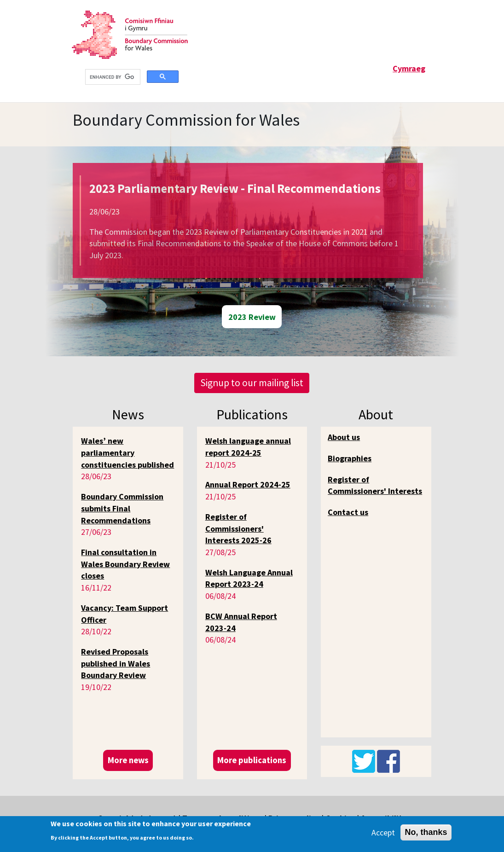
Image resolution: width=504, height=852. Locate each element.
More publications (252, 760)
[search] (112, 77)
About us (344, 437)
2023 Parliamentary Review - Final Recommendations (235, 188)
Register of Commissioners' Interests (375, 485)
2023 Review (252, 317)
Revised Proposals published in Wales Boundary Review (116, 663)
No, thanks (426, 832)
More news (128, 760)
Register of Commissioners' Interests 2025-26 (238, 528)
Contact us (348, 512)
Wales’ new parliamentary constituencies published (127, 452)
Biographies (350, 458)
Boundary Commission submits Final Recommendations (122, 508)
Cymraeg (409, 68)
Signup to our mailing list (252, 383)
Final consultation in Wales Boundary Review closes (125, 564)
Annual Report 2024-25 (248, 484)
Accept (383, 832)
